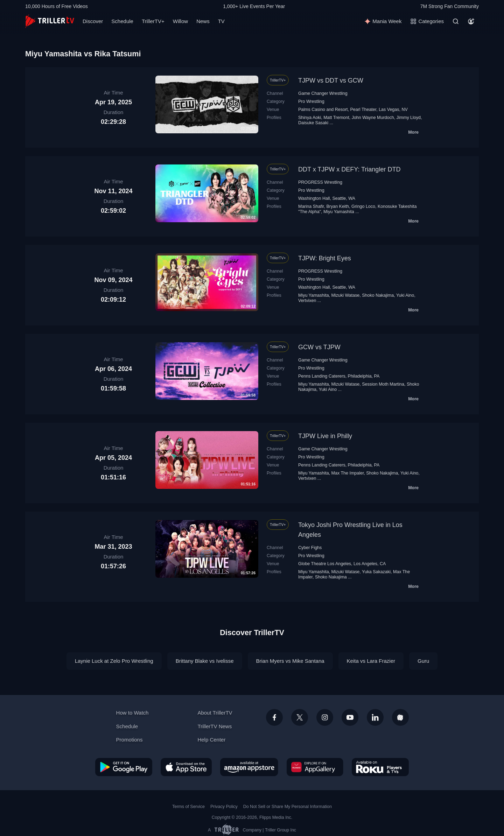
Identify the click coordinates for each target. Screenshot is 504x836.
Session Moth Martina (383, 384)
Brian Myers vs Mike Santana (290, 661)
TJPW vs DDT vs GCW (331, 80)
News (203, 21)
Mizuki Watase (346, 295)
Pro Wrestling (311, 101)
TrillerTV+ (153, 21)
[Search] (456, 21)
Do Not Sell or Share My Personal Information (288, 807)
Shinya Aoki (310, 118)
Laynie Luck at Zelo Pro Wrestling (114, 661)
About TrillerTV (215, 713)
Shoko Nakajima (378, 295)
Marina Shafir (311, 206)
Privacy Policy (224, 807)
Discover (93, 21)
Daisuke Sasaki (313, 123)
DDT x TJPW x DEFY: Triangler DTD (349, 169)
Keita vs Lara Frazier (371, 661)
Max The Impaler (348, 473)
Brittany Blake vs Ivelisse (205, 661)
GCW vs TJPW (319, 347)
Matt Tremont (336, 118)
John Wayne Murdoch (373, 118)
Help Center (211, 740)
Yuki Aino (405, 295)
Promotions (129, 740)
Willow (180, 21)
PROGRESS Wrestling (320, 182)
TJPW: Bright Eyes (325, 258)
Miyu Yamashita (339, 212)
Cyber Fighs (310, 548)
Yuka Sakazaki (376, 572)
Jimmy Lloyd (409, 118)
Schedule (122, 21)
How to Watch (132, 713)
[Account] (471, 21)
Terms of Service (188, 807)
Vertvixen (307, 301)
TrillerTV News (215, 726)
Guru (423, 661)
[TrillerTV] (50, 21)
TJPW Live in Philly (325, 436)
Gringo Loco (363, 206)
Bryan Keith (338, 206)
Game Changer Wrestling (323, 93)
